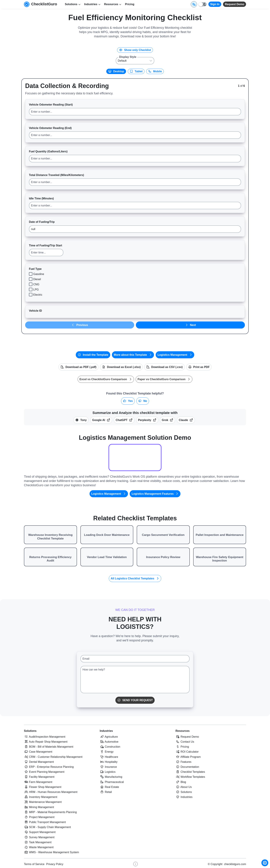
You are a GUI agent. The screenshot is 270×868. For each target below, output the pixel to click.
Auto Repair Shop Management (46, 742)
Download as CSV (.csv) (164, 367)
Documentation (187, 767)
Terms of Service (34, 864)
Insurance (108, 767)
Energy (107, 752)
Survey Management (39, 837)
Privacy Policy (55, 864)
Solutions (30, 731)
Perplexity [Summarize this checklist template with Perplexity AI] (147, 420)
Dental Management (39, 762)
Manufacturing (111, 777)
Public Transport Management (45, 822)
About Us (184, 787)
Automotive (109, 742)
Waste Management (39, 847)
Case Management (38, 752)
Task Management (38, 842)
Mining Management (39, 807)
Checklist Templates (190, 772)
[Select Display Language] (194, 4)
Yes (128, 401)
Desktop (116, 71)
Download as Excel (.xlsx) (121, 367)
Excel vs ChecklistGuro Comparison (106, 379)
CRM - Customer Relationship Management (53, 757)
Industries (106, 731)
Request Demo (235, 4)
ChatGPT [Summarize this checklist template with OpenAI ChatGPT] (124, 420)
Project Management (39, 817)
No (143, 401)
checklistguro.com (235, 864)
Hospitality (109, 762)
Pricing (130, 4)
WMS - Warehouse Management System (51, 852)
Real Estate (109, 787)
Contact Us (185, 742)
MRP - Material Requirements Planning (50, 812)
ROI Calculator (187, 752)
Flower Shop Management (43, 787)
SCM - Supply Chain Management (47, 827)
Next (190, 325)
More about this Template (133, 355)
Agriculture (109, 737)
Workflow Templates (190, 777)
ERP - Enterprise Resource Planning (49, 767)
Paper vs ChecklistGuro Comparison (164, 379)
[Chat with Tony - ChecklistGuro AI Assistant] (265, 863)
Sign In (215, 4)
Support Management (40, 832)
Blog (181, 782)
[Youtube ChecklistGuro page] (136, 864)
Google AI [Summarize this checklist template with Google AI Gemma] (101, 420)
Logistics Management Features (155, 494)
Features (183, 762)
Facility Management (39, 777)
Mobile (155, 71)
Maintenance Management (43, 802)
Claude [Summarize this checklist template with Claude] (186, 420)
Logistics (108, 772)
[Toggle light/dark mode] (203, 4)
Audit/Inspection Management (45, 737)
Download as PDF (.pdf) (78, 367)
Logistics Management (175, 355)
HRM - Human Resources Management (51, 792)
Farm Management (38, 782)
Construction (110, 747)
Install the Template (93, 355)
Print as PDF (199, 367)
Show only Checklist (135, 50)
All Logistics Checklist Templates (135, 578)
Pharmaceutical (112, 782)
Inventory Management (41, 797)
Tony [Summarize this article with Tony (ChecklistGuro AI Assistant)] (81, 420)
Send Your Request (135, 700)
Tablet (136, 71)
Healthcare (109, 757)
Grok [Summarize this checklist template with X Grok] (168, 420)
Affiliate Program (188, 757)
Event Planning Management (44, 772)
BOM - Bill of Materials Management (49, 747)
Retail (106, 792)
